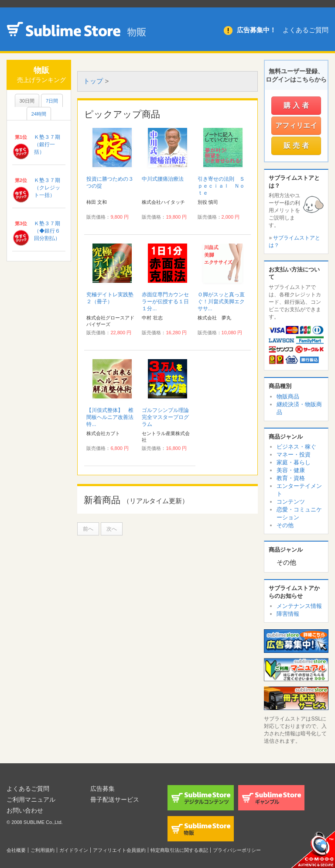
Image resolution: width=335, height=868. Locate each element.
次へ (112, 529)
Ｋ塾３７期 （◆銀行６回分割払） (50, 231)
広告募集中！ (256, 30)
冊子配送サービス (115, 799)
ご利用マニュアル (31, 799)
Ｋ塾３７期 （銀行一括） (50, 144)
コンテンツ (291, 502)
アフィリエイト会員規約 (119, 850)
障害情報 (288, 614)
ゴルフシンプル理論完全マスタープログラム (165, 417)
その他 (285, 525)
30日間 (27, 101)
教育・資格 (291, 478)
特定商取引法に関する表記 (179, 850)
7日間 (52, 101)
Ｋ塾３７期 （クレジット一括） (50, 188)
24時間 (39, 114)
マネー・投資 (294, 455)
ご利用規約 (43, 850)
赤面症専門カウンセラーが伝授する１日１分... (165, 302)
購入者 (297, 105)
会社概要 (16, 850)
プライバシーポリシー (237, 850)
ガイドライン (74, 850)
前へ (88, 529)
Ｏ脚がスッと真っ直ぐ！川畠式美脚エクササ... (221, 302)
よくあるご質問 (306, 30)
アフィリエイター (296, 128)
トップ (93, 81)
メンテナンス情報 (299, 606)
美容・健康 (291, 470)
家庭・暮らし (294, 462)
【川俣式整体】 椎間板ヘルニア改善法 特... (113, 417)
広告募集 (103, 789)
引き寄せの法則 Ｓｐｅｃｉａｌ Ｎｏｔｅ (221, 186)
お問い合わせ (25, 810)
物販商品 (288, 396)
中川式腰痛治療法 (163, 179)
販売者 (297, 146)
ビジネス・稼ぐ (296, 447)
